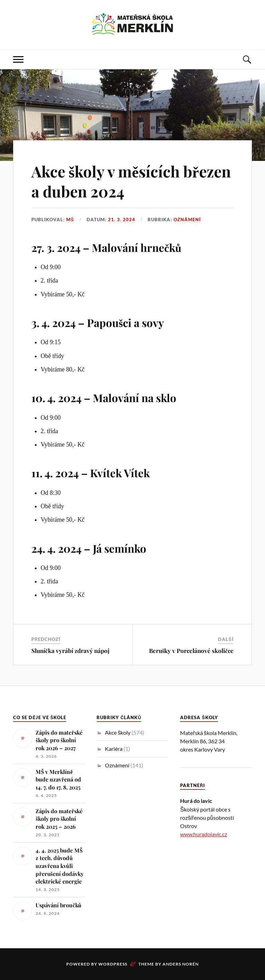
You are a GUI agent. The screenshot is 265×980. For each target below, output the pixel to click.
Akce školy (118, 732)
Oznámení (187, 220)
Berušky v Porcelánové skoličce (191, 651)
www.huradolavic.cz (204, 834)
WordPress (113, 964)
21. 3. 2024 (122, 220)
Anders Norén (181, 964)
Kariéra (114, 749)
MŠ (70, 220)
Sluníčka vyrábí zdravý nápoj (70, 651)
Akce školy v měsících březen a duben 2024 (131, 181)
